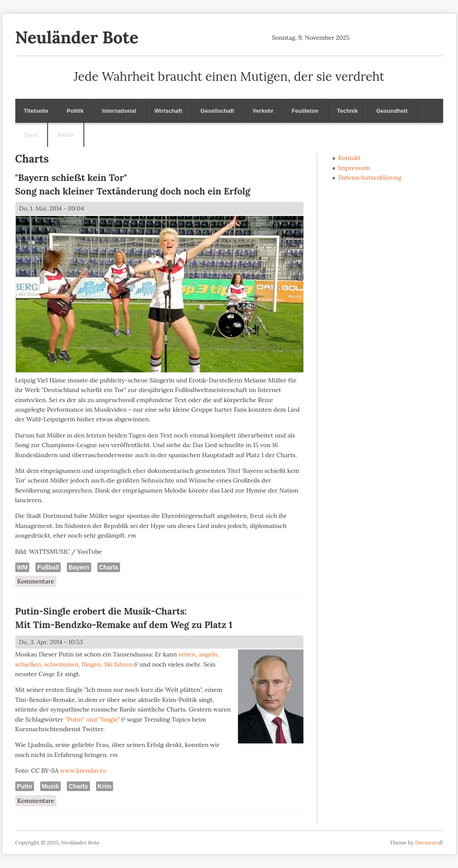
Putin (25, 786)
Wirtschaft (168, 111)
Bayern (79, 567)
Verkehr (263, 111)
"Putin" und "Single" (95, 719)
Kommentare (36, 581)
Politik (75, 111)
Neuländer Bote (77, 37)
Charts (109, 567)
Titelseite (36, 111)
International (119, 111)
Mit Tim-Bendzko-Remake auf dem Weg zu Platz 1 (124, 625)
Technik (348, 111)
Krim (105, 786)
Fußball (48, 567)
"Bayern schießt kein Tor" (71, 178)
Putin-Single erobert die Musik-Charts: (101, 611)
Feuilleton (305, 111)
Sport (31, 135)
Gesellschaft (217, 111)
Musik (51, 786)
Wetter (65, 135)
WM (22, 567)
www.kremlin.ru (83, 771)
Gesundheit (392, 111)
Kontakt (350, 158)
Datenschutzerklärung (370, 177)
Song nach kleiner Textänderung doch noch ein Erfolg (133, 191)
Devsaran (429, 842)
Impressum (354, 168)
